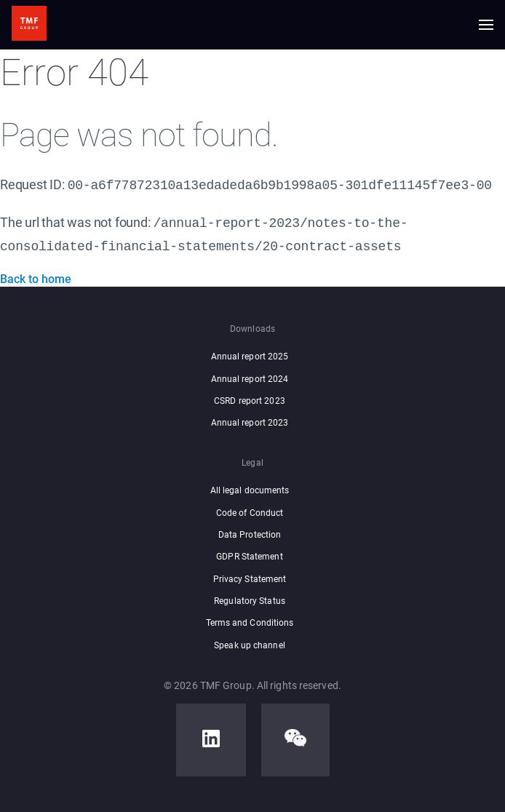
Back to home (36, 275)
